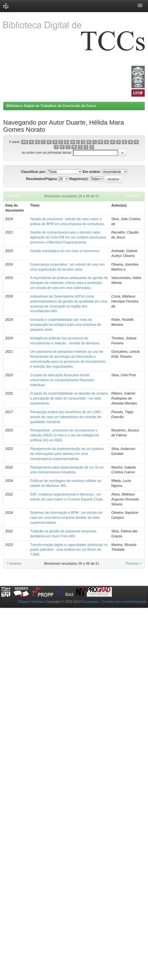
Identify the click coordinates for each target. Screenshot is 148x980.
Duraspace (90, 602)
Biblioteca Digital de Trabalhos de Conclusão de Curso (51, 106)
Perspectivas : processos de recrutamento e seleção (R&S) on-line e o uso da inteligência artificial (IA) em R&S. (65, 435)
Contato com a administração (124, 602)
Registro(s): (79, 179)
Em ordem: (92, 172)
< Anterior (14, 196)
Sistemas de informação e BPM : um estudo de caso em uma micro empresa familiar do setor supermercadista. (66, 518)
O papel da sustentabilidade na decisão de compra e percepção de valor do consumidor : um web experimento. (69, 398)
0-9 (24, 142)
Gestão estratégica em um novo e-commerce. (65, 251)
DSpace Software (31, 602)
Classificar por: (33, 172)
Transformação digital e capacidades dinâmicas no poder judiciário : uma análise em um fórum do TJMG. (69, 550)
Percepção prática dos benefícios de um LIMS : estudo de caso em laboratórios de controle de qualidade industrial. (66, 417)
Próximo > (134, 196)
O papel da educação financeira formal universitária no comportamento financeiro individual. (62, 380)
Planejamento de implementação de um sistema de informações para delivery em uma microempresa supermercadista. (67, 454)
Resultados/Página (41, 179)
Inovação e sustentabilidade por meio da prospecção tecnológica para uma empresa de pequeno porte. (66, 325)
